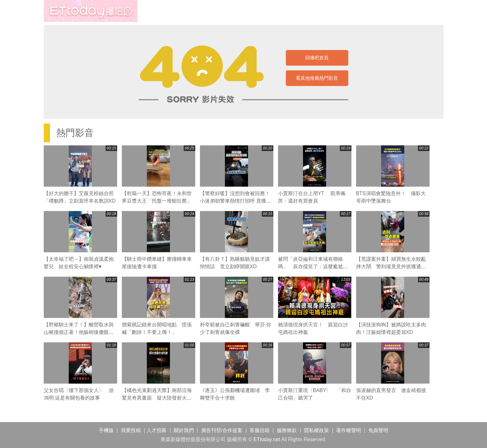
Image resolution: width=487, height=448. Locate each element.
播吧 (91, 11)
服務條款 (287, 430)
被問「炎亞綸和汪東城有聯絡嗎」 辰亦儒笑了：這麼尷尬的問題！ (313, 267)
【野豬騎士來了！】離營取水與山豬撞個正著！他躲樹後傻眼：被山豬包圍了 (79, 332)
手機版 (106, 430)
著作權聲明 (349, 430)
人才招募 (157, 430)
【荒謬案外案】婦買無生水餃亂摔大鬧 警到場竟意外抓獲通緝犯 (391, 267)
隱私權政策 (316, 430)
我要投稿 (131, 430)
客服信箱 (260, 430)
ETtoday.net (267, 439)
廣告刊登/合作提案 (222, 430)
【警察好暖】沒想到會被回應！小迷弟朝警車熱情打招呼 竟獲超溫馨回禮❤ (236, 201)
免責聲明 (378, 430)
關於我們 (184, 430)
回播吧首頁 (317, 58)
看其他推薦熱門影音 (317, 78)
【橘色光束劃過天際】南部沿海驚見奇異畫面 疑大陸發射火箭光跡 (157, 398)
